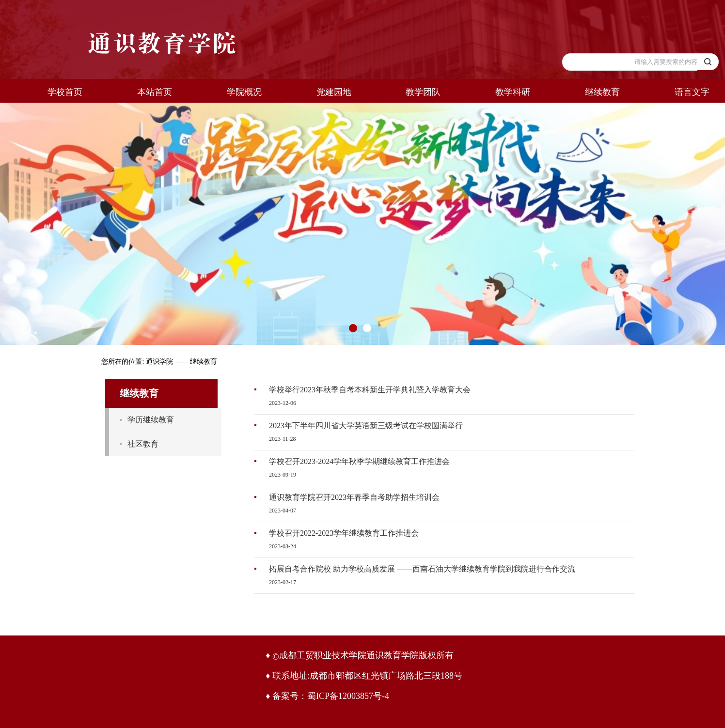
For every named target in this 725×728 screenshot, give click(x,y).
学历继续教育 (151, 420)
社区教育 (143, 444)
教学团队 (423, 92)
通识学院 (159, 362)
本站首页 (155, 92)
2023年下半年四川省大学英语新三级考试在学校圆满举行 (366, 426)
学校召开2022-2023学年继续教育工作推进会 (344, 533)
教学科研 (513, 92)
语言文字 (692, 92)
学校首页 (65, 92)
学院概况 (244, 92)
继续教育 (602, 92)
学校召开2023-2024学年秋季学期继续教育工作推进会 (359, 461)
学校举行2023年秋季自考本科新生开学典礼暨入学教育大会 (370, 390)
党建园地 (334, 92)
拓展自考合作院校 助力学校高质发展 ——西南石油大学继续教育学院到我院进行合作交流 (422, 569)
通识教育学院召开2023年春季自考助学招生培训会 (354, 497)
